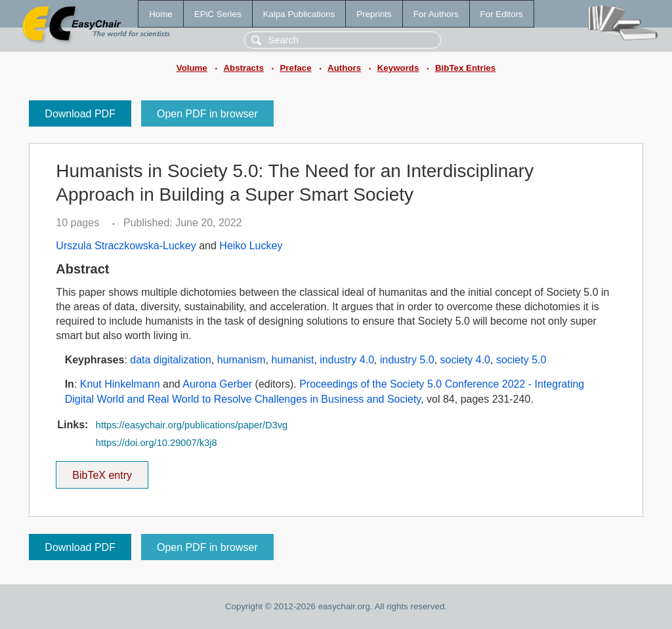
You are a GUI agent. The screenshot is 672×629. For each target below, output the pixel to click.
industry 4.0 (347, 360)
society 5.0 (521, 360)
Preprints (374, 14)
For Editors (502, 14)
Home (161, 14)
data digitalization (171, 360)
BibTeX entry (102, 471)
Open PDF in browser (207, 114)
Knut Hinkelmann (120, 384)
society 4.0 (465, 360)
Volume (192, 68)
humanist (293, 360)
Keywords (398, 68)
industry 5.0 (407, 360)
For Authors (436, 14)
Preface (295, 68)
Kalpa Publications (299, 14)
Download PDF (80, 114)
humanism (241, 360)
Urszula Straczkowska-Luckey (126, 246)
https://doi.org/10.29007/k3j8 (157, 443)
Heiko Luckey (251, 246)
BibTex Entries (465, 68)
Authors (344, 68)
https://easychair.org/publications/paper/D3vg (192, 425)
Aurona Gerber (217, 384)
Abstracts (243, 68)
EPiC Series (218, 14)
